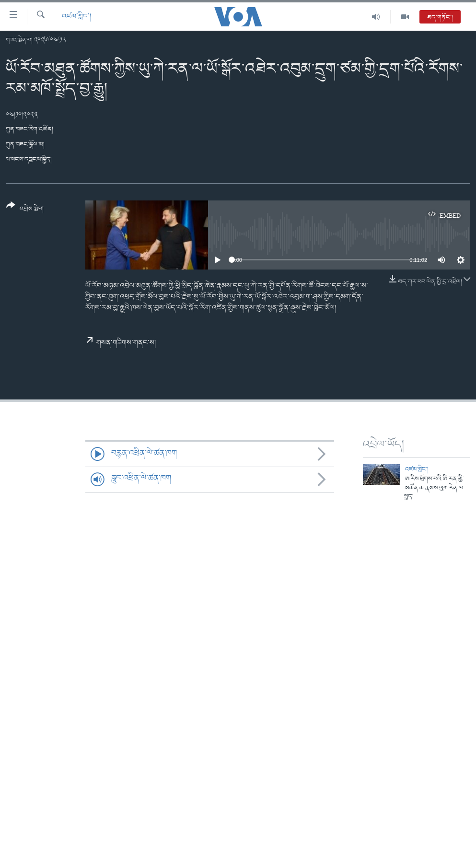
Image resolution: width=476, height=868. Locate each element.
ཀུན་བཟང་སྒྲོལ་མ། (25, 145)
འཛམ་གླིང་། (76, 17)
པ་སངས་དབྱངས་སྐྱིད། (29, 159)
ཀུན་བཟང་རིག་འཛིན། (29, 129)
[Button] (25, 210)
